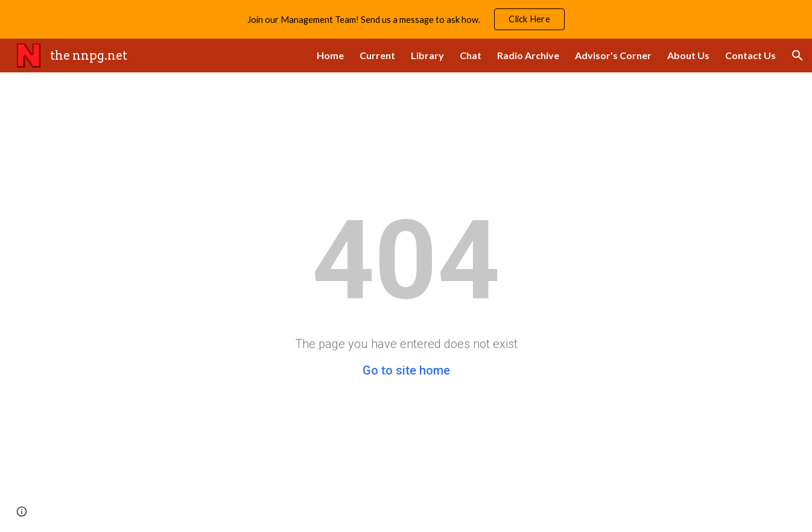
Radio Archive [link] (528, 55)
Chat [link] (471, 55)
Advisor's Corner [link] (613, 55)
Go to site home (406, 370)
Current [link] (377, 55)
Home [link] (330, 55)
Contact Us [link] (750, 55)
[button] (798, 55)
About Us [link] (688, 55)
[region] (406, 19)
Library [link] (427, 55)
